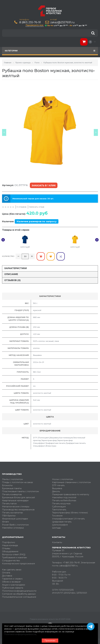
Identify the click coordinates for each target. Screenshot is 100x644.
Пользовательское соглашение (19, 597)
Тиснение (57, 516)
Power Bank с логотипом (15, 525)
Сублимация (59, 507)
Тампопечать (59, 510)
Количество (8, 256)
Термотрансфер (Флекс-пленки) (70, 513)
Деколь (56, 491)
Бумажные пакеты (12, 488)
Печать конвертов (12, 494)
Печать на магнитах (12, 513)
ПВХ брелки (9, 516)
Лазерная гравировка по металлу (71, 494)
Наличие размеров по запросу (37, 221)
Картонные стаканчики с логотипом (71, 482)
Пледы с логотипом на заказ (17, 482)
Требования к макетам (15, 557)
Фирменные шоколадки (15, 519)
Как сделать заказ (12, 570)
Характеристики (16, 268)
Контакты (57, 542)
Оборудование (10, 551)
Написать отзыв (37, 207)
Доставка (7, 576)
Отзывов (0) (12, 280)
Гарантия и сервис (12, 579)
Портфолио (9, 542)
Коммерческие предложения (19, 564)
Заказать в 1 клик (44, 186)
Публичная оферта (13, 588)
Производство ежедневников (18, 510)
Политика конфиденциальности (19, 591)
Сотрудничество (11, 560)
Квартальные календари (15, 500)
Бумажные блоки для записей (19, 497)
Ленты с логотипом (12, 479)
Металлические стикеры (16, 507)
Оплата (6, 573)
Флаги (6, 522)
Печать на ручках (61, 503)
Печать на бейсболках (64, 500)
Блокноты (7, 485)
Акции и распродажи (14, 585)
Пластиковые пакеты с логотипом (21, 491)
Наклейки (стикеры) (13, 528)
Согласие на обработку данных (19, 594)
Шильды (56, 528)
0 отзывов (21, 207)
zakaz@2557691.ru (62, 22)
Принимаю (50, 641)
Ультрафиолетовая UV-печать (68, 519)
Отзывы (6, 548)
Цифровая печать (62, 522)
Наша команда (10, 545)
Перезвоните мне (35, 25)
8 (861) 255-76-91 (30, 22)
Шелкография (60, 525)
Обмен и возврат (11, 582)
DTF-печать (58, 485)
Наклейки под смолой (64, 497)
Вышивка (57, 488)
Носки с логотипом (63, 479)
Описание (11, 274)
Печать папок (9, 503)
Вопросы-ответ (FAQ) (14, 554)
